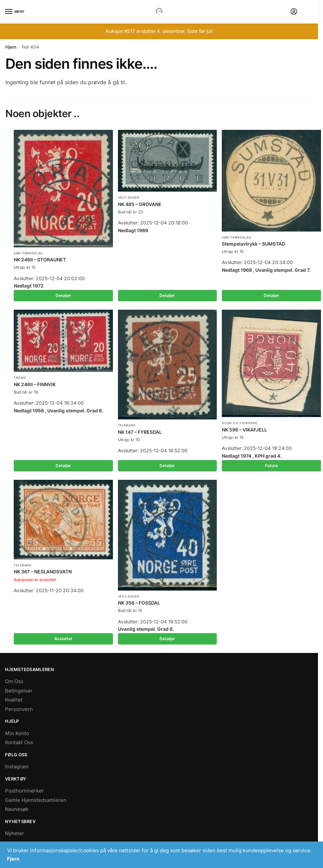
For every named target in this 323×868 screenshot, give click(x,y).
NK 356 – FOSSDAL (139, 603)
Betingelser (19, 691)
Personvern (19, 709)
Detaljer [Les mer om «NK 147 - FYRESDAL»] (167, 466)
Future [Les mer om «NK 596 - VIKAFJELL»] (271, 466)
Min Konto (17, 733)
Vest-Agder (129, 197)
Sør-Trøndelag (28, 253)
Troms (20, 378)
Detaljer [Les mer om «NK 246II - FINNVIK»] (63, 466)
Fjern (13, 859)
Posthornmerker (24, 791)
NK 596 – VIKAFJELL (244, 430)
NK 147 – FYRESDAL (140, 432)
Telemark (127, 425)
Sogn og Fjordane (239, 423)
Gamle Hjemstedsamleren (36, 800)
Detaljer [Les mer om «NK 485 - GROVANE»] (167, 295)
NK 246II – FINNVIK (35, 384)
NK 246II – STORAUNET (40, 260)
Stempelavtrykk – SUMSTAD (253, 244)
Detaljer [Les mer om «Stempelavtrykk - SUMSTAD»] (271, 295)
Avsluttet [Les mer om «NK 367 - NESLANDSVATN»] (63, 639)
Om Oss (14, 681)
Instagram (17, 767)
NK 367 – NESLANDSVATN (43, 572)
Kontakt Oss (19, 742)
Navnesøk (17, 809)
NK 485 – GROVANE (140, 204)
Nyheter (15, 833)
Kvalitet (14, 700)
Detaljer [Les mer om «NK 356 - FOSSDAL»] (167, 639)
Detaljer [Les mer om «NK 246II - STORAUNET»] (63, 295)
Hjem (11, 47)
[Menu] (15, 12)
